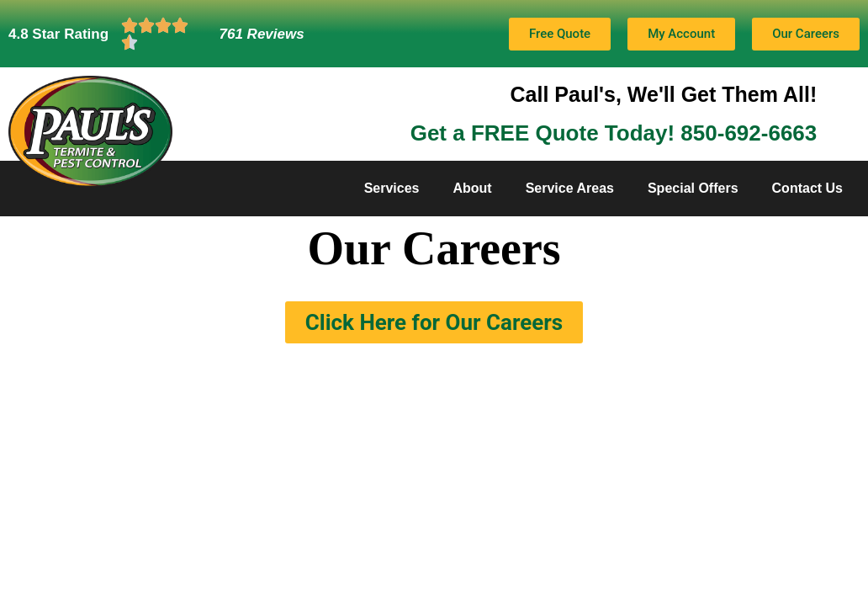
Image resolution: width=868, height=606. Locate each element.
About (472, 188)
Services (392, 188)
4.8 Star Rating (58, 34)
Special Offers (693, 188)
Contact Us (807, 188)
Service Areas (570, 188)
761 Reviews (262, 34)
